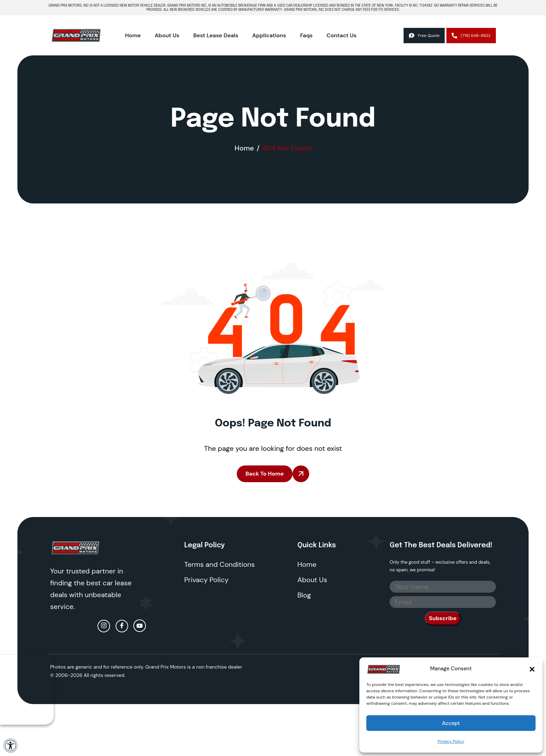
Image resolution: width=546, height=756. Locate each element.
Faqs (306, 35)
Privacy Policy (451, 741)
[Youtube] (140, 626)
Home (133, 35)
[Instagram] (104, 626)
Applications (269, 35)
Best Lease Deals (216, 35)
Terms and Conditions (220, 564)
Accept (451, 723)
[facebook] (122, 626)
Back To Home (265, 474)
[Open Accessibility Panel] (10, 746)
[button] (532, 669)
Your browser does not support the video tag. (27, 690)
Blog (304, 595)
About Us (167, 35)
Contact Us (342, 35)
